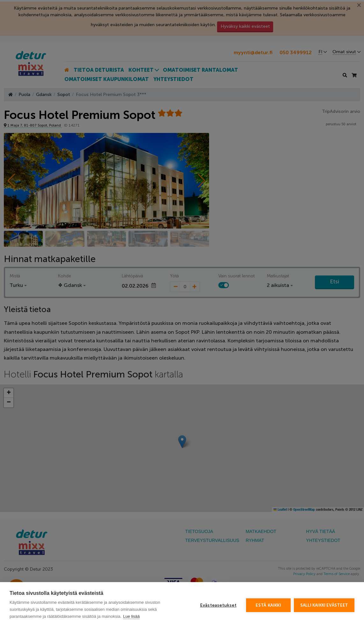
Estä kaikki (268, 605)
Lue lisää (131, 616)
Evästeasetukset (218, 605)
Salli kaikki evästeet (324, 605)
